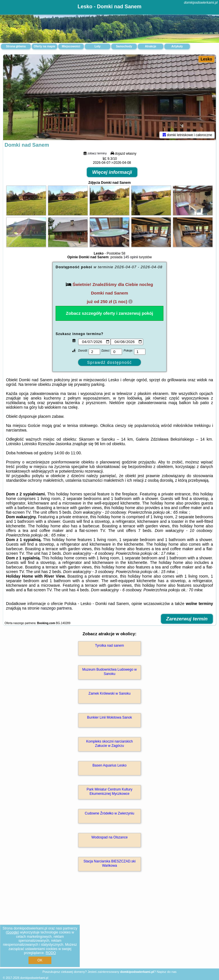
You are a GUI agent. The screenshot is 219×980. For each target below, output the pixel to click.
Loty (97, 46)
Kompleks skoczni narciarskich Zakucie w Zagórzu (109, 743)
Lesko (206, 59)
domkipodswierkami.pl (201, 3)
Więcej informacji (112, 172)
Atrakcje (150, 46)
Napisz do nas (167, 972)
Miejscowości (71, 46)
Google (12, 932)
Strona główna (16, 46)
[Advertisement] (109, 926)
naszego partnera (56, 608)
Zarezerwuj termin (187, 619)
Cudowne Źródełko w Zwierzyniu (109, 813)
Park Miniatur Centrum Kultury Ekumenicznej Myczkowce (110, 791)
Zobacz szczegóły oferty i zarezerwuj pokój (109, 313)
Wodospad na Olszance (109, 837)
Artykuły (177, 46)
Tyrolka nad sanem (109, 646)
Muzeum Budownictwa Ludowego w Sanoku (110, 672)
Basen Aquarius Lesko (109, 765)
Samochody (124, 46)
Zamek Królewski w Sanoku (109, 693)
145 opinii (131, 257)
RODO (51, 953)
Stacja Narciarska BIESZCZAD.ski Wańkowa (110, 863)
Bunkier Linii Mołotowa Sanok (109, 717)
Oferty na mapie (44, 46)
